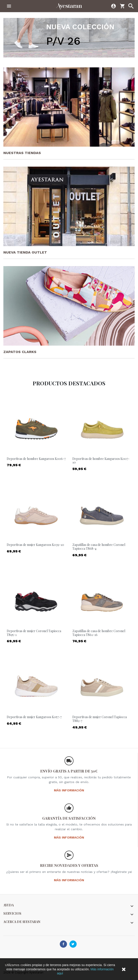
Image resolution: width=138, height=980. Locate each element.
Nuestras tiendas (22, 153)
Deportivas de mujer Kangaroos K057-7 (34, 717)
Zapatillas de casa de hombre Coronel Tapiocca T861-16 (99, 633)
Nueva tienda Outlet (25, 252)
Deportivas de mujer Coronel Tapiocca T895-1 (34, 633)
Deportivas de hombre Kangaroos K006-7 (36, 459)
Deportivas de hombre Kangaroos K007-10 (101, 461)
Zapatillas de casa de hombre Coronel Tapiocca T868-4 (99, 547)
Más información (69, 790)
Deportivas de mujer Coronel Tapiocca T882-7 (100, 719)
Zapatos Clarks (20, 352)
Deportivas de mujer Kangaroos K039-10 (35, 545)
